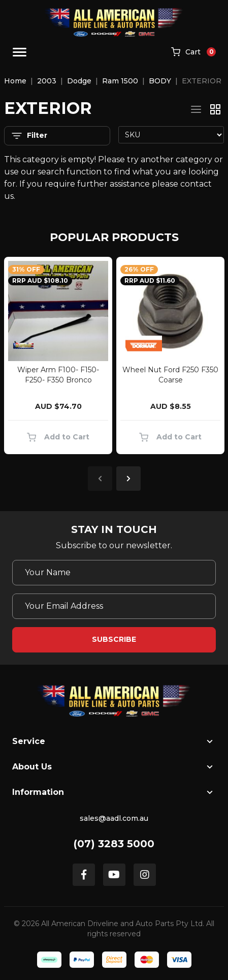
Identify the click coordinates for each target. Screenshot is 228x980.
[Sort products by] (171, 135)
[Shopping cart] (193, 52)
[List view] (196, 109)
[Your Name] (114, 573)
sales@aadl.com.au (114, 818)
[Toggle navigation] (20, 52)
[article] (58, 358)
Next (128, 479)
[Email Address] (114, 606)
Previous (100, 479)
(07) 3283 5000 (114, 844)
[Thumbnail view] (215, 109)
